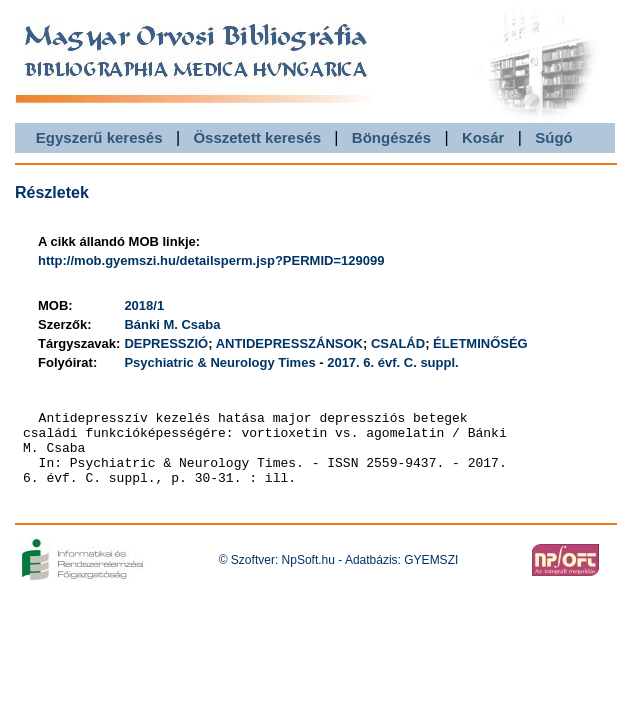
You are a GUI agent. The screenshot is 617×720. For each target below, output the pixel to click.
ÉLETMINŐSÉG (480, 343)
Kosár (483, 137)
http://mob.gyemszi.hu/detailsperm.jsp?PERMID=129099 (211, 260)
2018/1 (144, 305)
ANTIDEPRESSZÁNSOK (289, 343)
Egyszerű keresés (99, 137)
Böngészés (391, 137)
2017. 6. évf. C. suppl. (393, 362)
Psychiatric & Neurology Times (219, 362)
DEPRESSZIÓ (166, 343)
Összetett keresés (257, 137)
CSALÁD (398, 343)
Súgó (554, 137)
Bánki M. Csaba (172, 324)
